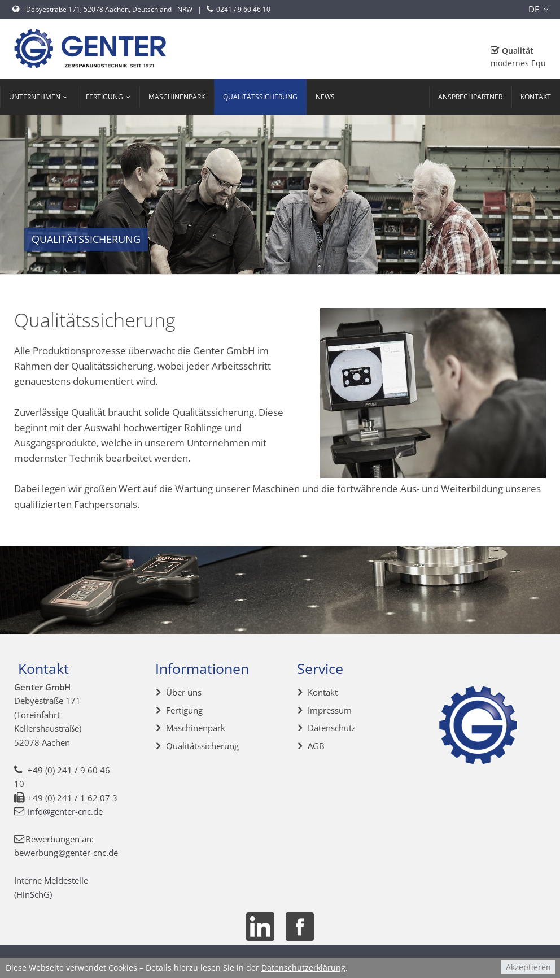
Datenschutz (332, 728)
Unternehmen (35, 97)
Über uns (184, 692)
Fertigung (104, 97)
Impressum (330, 710)
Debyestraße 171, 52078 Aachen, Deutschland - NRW (102, 9)
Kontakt (536, 97)
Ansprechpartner (470, 97)
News (325, 97)
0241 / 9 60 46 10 (238, 9)
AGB (316, 746)
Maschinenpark (177, 97)
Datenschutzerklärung (303, 968)
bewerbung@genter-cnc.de (66, 853)
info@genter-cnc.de (65, 811)
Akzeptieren (528, 967)
